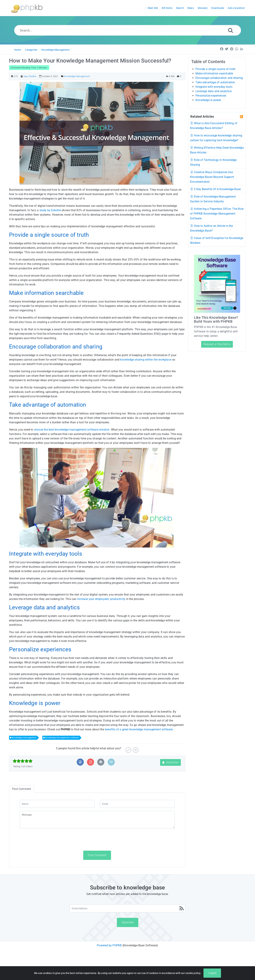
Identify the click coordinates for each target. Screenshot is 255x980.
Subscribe (170, 762)
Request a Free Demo (217, 344)
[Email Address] (127, 908)
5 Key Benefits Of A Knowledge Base (215, 189)
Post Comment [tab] (22, 789)
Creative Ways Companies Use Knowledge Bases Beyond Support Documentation (212, 177)
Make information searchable (214, 73)
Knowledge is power (208, 100)
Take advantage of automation (215, 82)
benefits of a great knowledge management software (139, 729)
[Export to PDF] (91, 762)
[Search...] (128, 30)
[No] (135, 749)
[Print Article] (101, 762)
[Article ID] (12, 76)
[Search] (231, 30)
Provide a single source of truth (215, 69)
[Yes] (128, 749)
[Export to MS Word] (80, 762)
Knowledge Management (56, 50)
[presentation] (47, 839)
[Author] (22, 76)
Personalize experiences (211, 96)
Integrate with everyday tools (214, 87)
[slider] (23, 761)
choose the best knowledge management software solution (72, 430)
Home (18, 50)
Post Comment (97, 855)
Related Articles (202, 116)
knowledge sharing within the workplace (146, 360)
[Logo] (27, 8)
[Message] (97, 820)
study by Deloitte (50, 210)
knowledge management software (62, 738)
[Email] (137, 804)
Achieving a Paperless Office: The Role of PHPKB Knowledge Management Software (217, 214)
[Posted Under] (62, 76)
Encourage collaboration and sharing (219, 78)
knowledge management (24, 738)
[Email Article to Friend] (111, 762)
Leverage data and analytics (214, 91)
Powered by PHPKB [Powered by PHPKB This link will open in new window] (109, 945)
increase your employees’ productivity (101, 599)
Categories (31, 50)
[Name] (57, 804)
